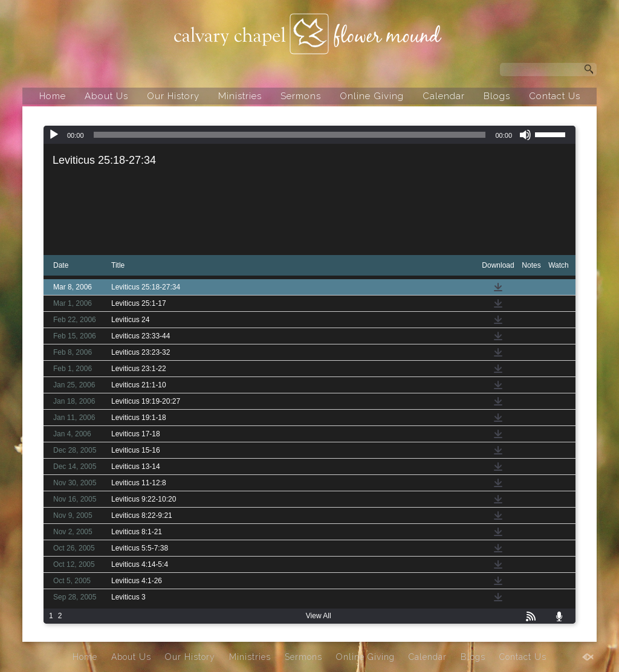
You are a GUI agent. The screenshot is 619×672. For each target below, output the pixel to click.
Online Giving (372, 96)
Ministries (240, 96)
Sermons (301, 96)
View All (319, 616)
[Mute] (525, 135)
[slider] (290, 135)
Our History (173, 96)
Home (53, 96)
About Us (106, 96)
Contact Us (555, 96)
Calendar (444, 96)
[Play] (54, 135)
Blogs (497, 96)
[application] (309, 135)
